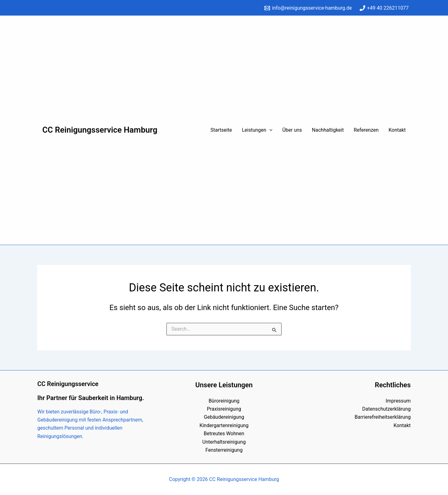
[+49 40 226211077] (384, 8)
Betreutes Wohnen (224, 434)
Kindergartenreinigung (224, 425)
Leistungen (257, 130)
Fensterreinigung (224, 450)
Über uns (292, 130)
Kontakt (397, 130)
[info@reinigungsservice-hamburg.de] (308, 8)
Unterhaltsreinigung (224, 442)
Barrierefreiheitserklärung (383, 417)
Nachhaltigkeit (328, 130)
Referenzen (366, 130)
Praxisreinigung (224, 409)
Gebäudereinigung (224, 417)
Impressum (398, 401)
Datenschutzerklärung (386, 409)
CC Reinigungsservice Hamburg (100, 130)
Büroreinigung (224, 401)
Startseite (221, 130)
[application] (269, 130)
